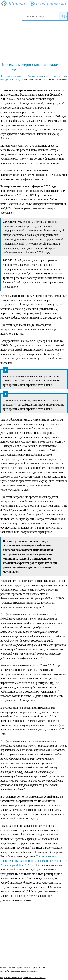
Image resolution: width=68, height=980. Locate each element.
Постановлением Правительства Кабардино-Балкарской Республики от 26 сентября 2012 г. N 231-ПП (33, 861)
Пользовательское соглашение (24, 971)
